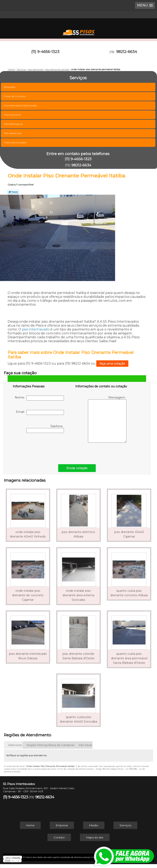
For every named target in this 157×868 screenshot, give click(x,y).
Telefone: (45, 429)
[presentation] (39, 448)
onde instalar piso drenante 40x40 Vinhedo (28, 534)
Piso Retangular (14, 124)
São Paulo (85, 745)
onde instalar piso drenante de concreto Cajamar (28, 595)
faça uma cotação (112, 364)
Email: (40, 412)
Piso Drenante (13, 115)
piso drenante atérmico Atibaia (78, 534)
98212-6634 (127, 52)
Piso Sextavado (13, 133)
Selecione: (15, 745)
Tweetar (13, 192)
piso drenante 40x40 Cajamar (129, 534)
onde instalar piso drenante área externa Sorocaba (78, 595)
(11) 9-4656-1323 (45, 52)
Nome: (39, 398)
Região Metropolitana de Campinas (51, 745)
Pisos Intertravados (15, 142)
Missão (94, 825)
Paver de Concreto (15, 96)
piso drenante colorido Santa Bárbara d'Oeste (78, 656)
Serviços (125, 825)
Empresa (62, 825)
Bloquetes (10, 87)
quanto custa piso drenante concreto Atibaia (129, 593)
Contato (59, 837)
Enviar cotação (77, 468)
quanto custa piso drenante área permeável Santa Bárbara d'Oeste (129, 658)
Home (30, 825)
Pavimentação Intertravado (21, 105)
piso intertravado (36, 329)
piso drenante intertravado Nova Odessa (28, 656)
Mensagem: (107, 419)
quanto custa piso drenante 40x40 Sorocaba (78, 719)
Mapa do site (95, 837)
